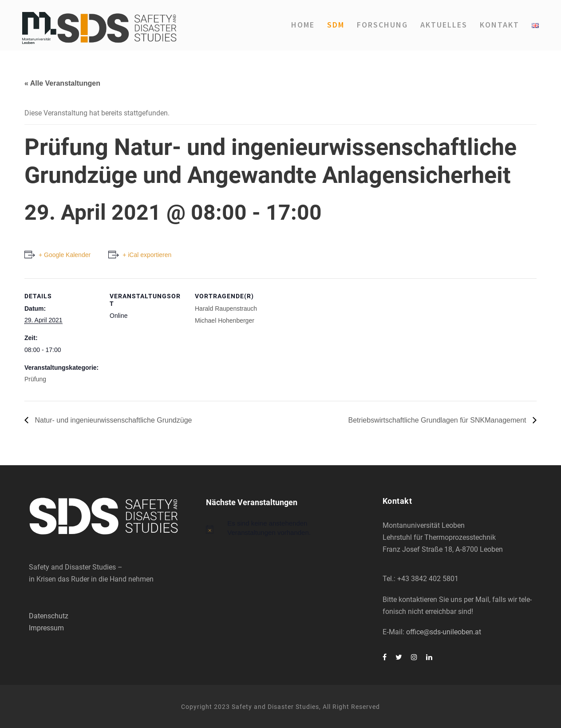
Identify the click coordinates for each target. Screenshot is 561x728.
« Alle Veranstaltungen (62, 83)
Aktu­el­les (444, 25)
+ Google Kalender (65, 255)
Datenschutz (49, 616)
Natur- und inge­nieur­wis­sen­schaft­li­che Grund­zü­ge (112, 420)
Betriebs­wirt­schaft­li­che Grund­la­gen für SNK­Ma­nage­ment (438, 420)
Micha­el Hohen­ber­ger (225, 320)
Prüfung (35, 379)
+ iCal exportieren (147, 255)
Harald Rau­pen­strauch (226, 309)
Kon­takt (500, 25)
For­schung (382, 25)
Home (303, 25)
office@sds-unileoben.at (444, 632)
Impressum (46, 628)
